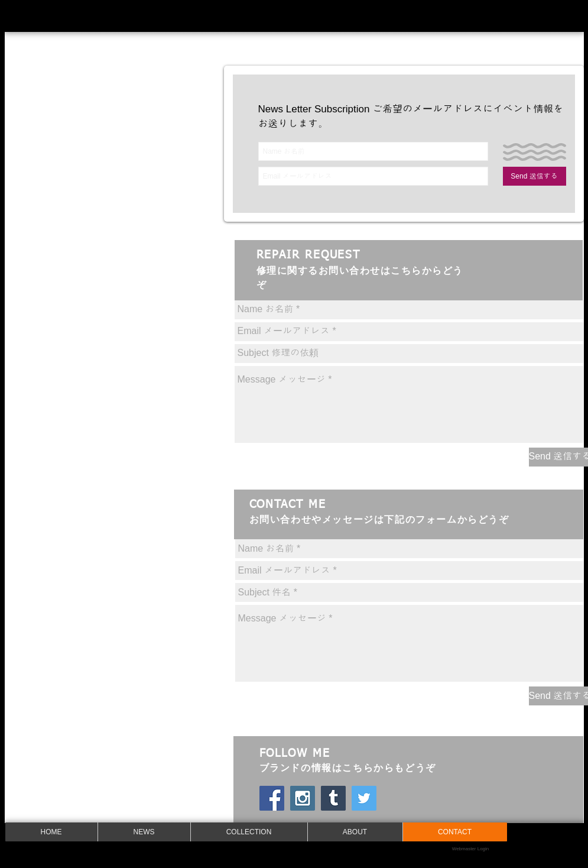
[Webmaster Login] (471, 849)
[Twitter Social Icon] (364, 798)
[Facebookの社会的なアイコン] (272, 798)
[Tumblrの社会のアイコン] (333, 798)
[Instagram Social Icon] (303, 798)
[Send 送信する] (535, 176)
